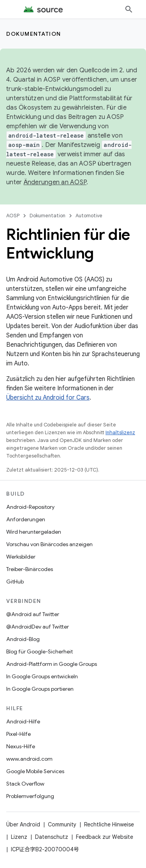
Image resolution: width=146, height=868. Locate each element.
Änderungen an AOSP (55, 182)
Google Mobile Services (35, 771)
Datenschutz (52, 837)
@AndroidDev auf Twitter (38, 627)
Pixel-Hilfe (18, 734)
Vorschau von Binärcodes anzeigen (49, 544)
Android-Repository (30, 507)
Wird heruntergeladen (34, 532)
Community (62, 824)
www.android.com (29, 759)
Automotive (89, 216)
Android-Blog (23, 639)
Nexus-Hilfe (21, 746)
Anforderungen (26, 519)
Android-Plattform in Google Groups (52, 664)
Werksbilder (21, 557)
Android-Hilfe (23, 721)
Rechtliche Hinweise (109, 824)
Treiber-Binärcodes (30, 569)
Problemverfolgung (30, 796)
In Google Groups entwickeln (42, 676)
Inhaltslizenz (120, 432)
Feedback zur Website (105, 837)
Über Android (23, 824)
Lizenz (19, 837)
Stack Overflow (25, 784)
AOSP (13, 216)
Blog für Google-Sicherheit (40, 651)
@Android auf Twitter (33, 614)
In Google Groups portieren (40, 689)
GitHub (15, 582)
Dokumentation (34, 34)
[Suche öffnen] (129, 9)
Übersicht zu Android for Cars (48, 398)
